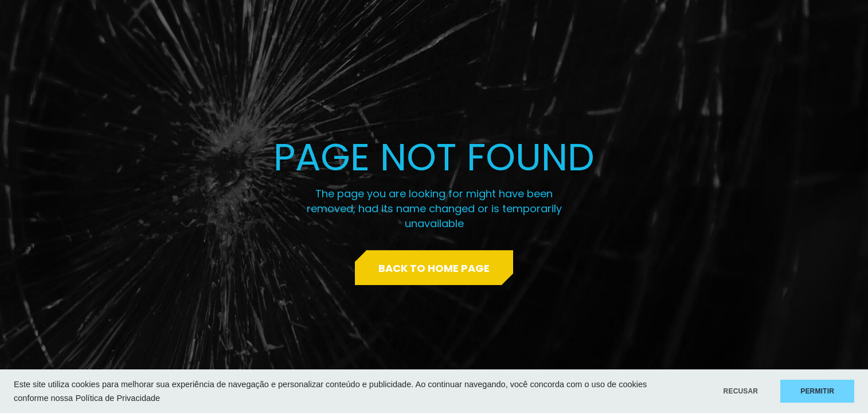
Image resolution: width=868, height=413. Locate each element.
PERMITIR (817, 391)
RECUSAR (741, 391)
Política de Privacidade (118, 398)
